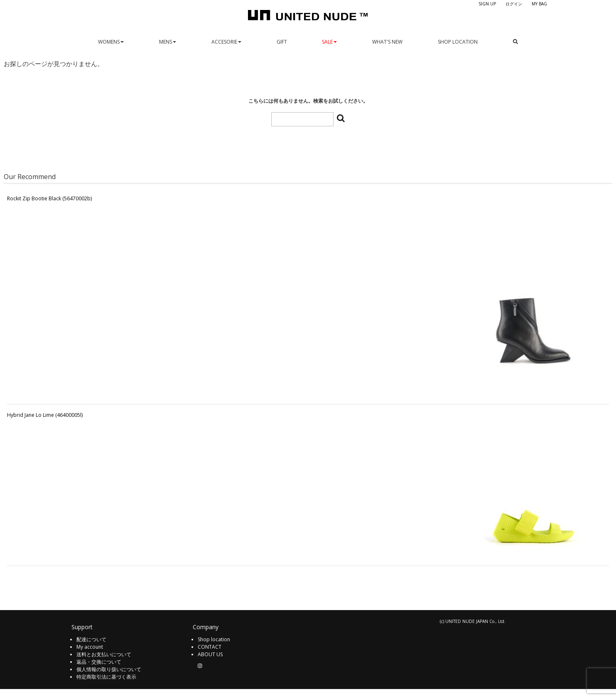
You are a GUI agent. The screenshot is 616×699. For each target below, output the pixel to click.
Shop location (214, 639)
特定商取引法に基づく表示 (106, 677)
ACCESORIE (226, 42)
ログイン (514, 4)
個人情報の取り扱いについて (109, 669)
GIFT (282, 42)
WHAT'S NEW (387, 42)
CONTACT (210, 647)
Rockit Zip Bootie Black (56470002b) (49, 198)
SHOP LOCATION (458, 42)
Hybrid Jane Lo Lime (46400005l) (45, 415)
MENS (168, 42)
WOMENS (111, 42)
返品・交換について (99, 662)
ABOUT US (210, 654)
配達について (91, 639)
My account (90, 647)
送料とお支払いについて (104, 654)
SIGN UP (487, 4)
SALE (329, 42)
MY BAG (539, 4)
